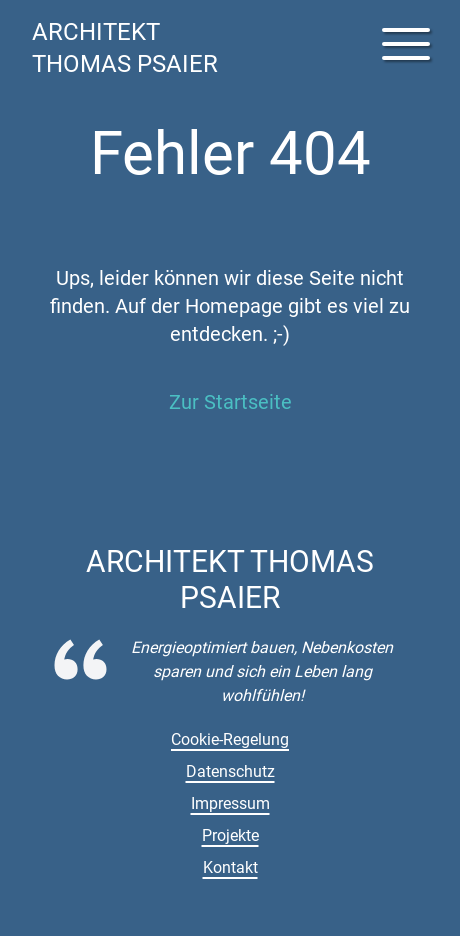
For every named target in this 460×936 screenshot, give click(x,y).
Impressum (230, 803)
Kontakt (230, 867)
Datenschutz (230, 771)
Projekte (230, 835)
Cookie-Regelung (230, 739)
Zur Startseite (230, 402)
